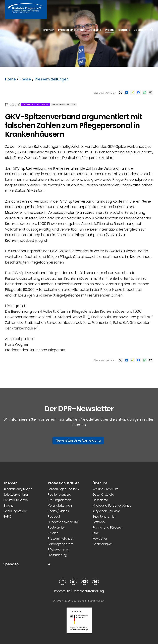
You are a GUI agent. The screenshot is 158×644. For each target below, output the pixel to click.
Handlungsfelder (15, 511)
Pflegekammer (58, 549)
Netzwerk (99, 522)
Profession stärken (71, 30)
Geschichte (100, 500)
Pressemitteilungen (52, 79)
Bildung (9, 505)
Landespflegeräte (61, 544)
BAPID (7, 516)
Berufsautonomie (15, 500)
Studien (53, 533)
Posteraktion (57, 527)
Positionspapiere (59, 494)
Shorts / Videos (58, 511)
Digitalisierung (57, 555)
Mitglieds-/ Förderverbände (112, 505)
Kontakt (124, 30)
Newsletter (100, 538)
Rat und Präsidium (105, 489)
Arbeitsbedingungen (35, 105)
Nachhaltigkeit (102, 544)
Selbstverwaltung (16, 494)
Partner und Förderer (107, 527)
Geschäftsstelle (103, 494)
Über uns (95, 30)
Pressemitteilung (64, 105)
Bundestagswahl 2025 (63, 522)
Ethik (95, 533)
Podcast (54, 516)
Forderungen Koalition (63, 489)
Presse (110, 30)
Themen (48, 30)
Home (10, 79)
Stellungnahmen (59, 500)
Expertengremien (104, 516)
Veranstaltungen (60, 505)
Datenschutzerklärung (88, 591)
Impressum (62, 591)
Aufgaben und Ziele (106, 511)
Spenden (140, 30)
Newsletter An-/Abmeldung (78, 440)
